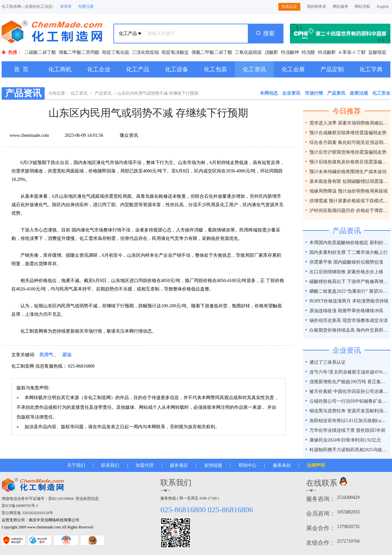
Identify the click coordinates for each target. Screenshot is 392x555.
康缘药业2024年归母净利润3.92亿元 (345, 440)
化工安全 (381, 93)
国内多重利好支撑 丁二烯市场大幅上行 (349, 252)
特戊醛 (308, 52)
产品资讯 (103, 93)
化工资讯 (254, 69)
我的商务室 (317, 6)
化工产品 (138, 69)
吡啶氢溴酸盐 (175, 52)
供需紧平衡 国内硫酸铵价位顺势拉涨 (346, 262)
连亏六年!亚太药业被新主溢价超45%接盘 (349, 372)
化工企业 (99, 69)
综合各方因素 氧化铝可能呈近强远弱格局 (349, 142)
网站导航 (363, 6)
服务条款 (282, 465)
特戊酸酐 (327, 52)
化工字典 (371, 69)
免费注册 (86, 6)
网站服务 (340, 6)
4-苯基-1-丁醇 (352, 52)
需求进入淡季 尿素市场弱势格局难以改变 (349, 123)
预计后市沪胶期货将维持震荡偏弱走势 (348, 152)
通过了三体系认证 (328, 362)
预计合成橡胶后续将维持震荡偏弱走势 (348, 133)
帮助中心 (248, 465)
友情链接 (213, 465)
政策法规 (359, 93)
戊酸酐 (271, 52)
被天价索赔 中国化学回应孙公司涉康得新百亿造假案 (349, 391)
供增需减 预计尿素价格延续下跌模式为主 (349, 201)
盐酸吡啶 (377, 52)
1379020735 (348, 527)
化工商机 (60, 69)
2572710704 (348, 541)
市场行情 (314, 93)
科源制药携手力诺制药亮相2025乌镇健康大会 (349, 450)
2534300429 (348, 497)
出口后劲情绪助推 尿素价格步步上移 (346, 272)
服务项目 (179, 465)
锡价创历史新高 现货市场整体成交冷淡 (349, 320)
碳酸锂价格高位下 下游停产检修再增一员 (349, 282)
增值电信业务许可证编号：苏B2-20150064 (38, 499)
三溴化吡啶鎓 (145, 52)
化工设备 (177, 69)
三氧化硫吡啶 (248, 52)
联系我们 (110, 465)
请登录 (66, 6)
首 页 (21, 69)
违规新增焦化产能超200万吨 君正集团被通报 (349, 382)
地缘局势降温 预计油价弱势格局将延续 (349, 191)
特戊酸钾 (290, 52)
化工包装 (215, 69)
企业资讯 (291, 93)
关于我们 (76, 465)
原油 (67, 355)
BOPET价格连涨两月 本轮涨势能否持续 (349, 301)
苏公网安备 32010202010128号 (27, 513)
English (383, 6)
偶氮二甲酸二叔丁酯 (212, 52)
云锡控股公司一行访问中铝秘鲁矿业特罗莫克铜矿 (349, 401)
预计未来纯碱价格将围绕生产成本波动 (348, 172)
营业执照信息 (87, 499)
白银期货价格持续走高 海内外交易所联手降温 (349, 330)
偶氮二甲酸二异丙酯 (79, 52)
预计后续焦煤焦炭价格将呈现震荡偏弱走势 (349, 162)
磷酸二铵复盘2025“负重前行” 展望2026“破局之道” (349, 291)
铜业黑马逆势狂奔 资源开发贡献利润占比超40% (349, 411)
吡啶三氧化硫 (116, 52)
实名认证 (289, 6)
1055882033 (348, 512)
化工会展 (293, 69)
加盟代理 (144, 465)
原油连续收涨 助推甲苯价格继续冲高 (346, 311)
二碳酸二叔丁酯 (40, 52)
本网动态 (269, 93)
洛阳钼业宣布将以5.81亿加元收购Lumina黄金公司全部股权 (349, 421)
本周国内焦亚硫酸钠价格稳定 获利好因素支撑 (349, 243)
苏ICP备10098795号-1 (20, 506)
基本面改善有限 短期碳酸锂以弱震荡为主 (349, 181)
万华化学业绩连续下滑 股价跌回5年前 (347, 430)
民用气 (46, 355)
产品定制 (332, 69)
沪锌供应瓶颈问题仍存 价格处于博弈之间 (349, 211)
